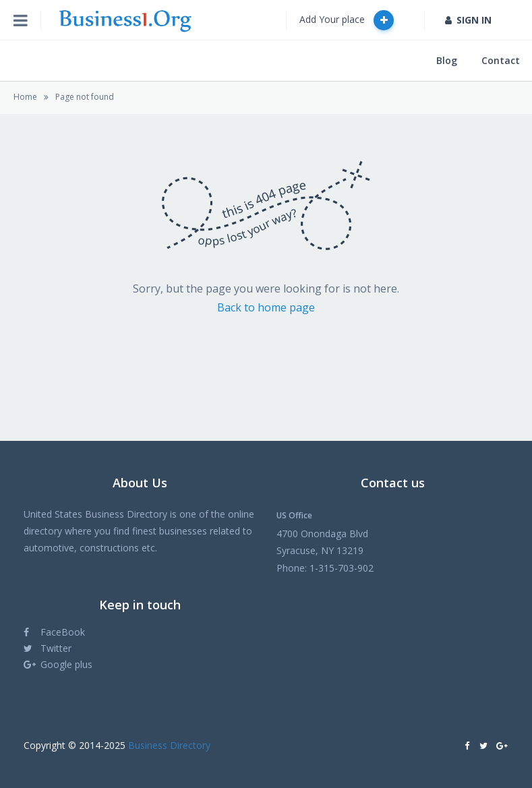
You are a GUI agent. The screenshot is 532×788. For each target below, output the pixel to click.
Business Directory (169, 745)
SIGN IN (468, 20)
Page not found (85, 97)
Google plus (58, 664)
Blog (447, 60)
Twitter (48, 648)
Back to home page (266, 307)
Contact (501, 60)
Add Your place (347, 20)
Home (25, 97)
